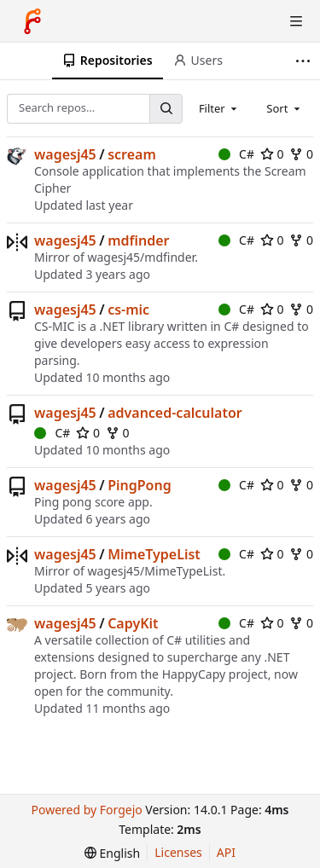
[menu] (112, 853)
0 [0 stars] (272, 154)
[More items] (305, 61)
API (226, 852)
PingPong (140, 485)
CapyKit (133, 623)
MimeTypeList (154, 554)
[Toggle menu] (296, 21)
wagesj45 (65, 154)
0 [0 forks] (301, 154)
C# (236, 154)
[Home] (32, 21)
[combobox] (219, 108)
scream (132, 154)
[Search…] (166, 109)
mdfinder (138, 240)
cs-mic (128, 310)
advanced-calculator (175, 413)
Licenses (178, 852)
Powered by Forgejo (86, 810)
